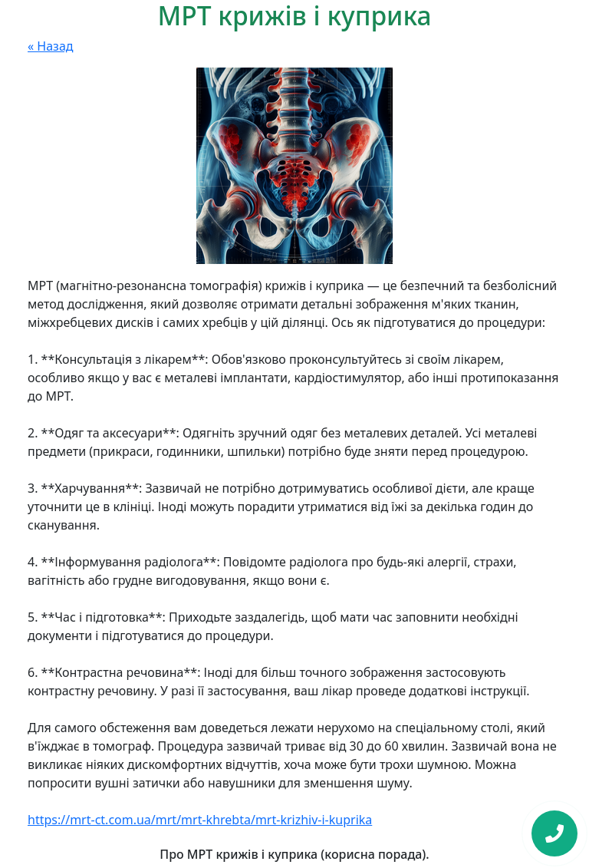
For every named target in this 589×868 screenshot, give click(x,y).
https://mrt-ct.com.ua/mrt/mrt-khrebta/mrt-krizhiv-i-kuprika (200, 820)
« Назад (51, 46)
